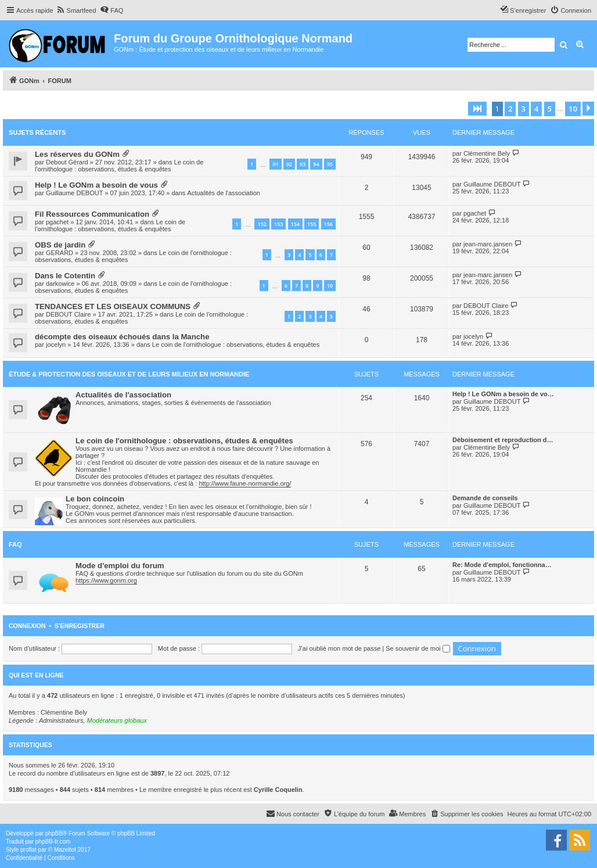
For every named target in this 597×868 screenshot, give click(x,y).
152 (262, 224)
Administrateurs (61, 720)
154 (295, 224)
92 (289, 164)
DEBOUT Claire (68, 314)
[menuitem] (76, 10)
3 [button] (524, 109)
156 (328, 224)
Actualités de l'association (224, 193)
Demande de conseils (485, 498)
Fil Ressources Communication (92, 214)
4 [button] (536, 109)
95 (330, 164)
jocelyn (56, 345)
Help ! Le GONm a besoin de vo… (503, 394)
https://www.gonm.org (106, 580)
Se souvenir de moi (418, 648)
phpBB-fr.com (53, 842)
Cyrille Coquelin (278, 790)
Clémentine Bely (487, 153)
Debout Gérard (67, 162)
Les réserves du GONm (77, 154)
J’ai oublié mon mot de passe (339, 648)
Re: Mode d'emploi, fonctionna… (502, 565)
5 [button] (550, 109)
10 (330, 286)
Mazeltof (65, 850)
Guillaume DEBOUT (74, 193)
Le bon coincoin (95, 499)
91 (275, 164)
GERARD (60, 253)
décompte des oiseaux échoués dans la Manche (122, 337)
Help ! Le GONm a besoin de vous (96, 185)
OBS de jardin (60, 245)
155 (312, 224)
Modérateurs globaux (117, 720)
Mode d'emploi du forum (120, 566)
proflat (28, 850)
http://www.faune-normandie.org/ (245, 483)
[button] (477, 109)
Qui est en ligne (36, 675)
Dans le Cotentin (65, 276)
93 (303, 164)
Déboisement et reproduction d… (503, 440)
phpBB (54, 833)
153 (278, 224)
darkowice (60, 284)
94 (316, 164)
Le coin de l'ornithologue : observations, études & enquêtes (119, 166)
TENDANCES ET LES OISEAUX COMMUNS (113, 306)
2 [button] (510, 109)
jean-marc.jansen (488, 244)
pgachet (57, 222)
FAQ (15, 544)
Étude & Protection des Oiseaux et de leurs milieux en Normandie (129, 374)
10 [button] (573, 109)
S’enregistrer (80, 626)
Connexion (27, 626)
